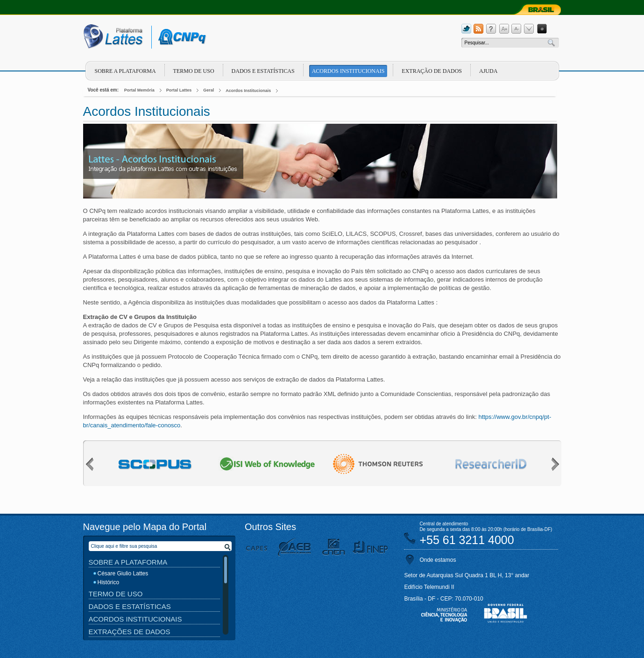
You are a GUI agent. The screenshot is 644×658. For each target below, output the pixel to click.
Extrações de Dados (130, 632)
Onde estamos (438, 560)
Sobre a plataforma (125, 71)
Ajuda (488, 71)
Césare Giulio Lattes (123, 573)
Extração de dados (432, 71)
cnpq (180, 37)
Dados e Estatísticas (263, 71)
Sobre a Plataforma (128, 562)
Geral (209, 90)
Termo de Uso (194, 71)
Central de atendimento (444, 524)
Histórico (109, 582)
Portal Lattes (179, 90)
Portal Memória (139, 90)
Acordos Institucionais (348, 71)
